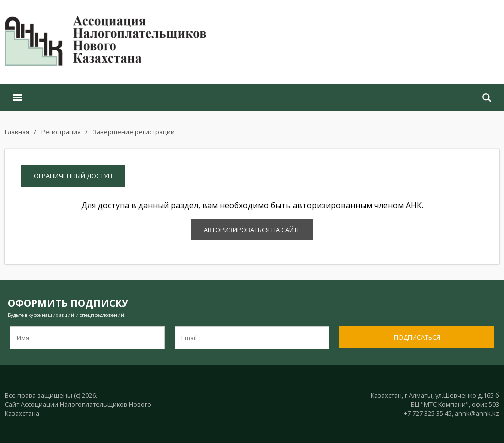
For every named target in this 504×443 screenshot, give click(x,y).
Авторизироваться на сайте (252, 230)
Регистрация (61, 132)
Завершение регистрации (134, 132)
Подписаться (417, 337)
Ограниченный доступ (73, 176)
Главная (17, 132)
